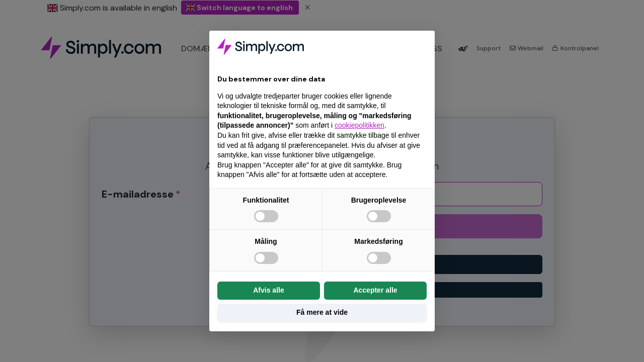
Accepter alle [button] (375, 290)
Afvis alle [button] (268, 290)
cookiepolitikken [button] (359, 125)
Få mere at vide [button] (322, 312)
